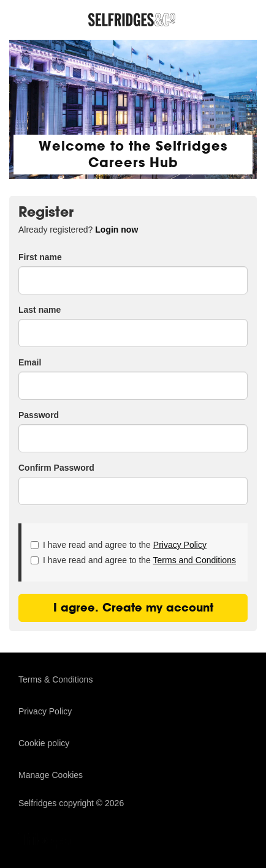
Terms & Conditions (55, 679)
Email (30, 362)
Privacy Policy (180, 545)
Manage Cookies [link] (51, 775)
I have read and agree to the (119, 545)
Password (39, 415)
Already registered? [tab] (78, 230)
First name (40, 257)
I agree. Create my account (133, 608)
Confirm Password (56, 468)
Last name (40, 310)
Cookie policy (44, 743)
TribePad (49, 842)
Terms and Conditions (195, 560)
